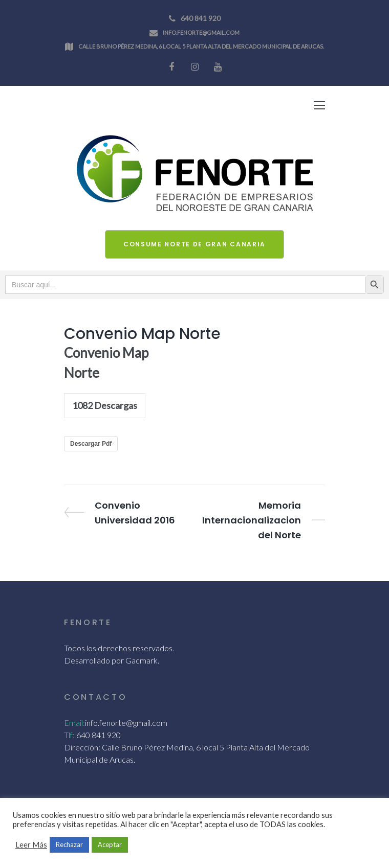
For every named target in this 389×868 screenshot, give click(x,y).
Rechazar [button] (69, 844)
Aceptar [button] (110, 844)
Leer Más (31, 845)
